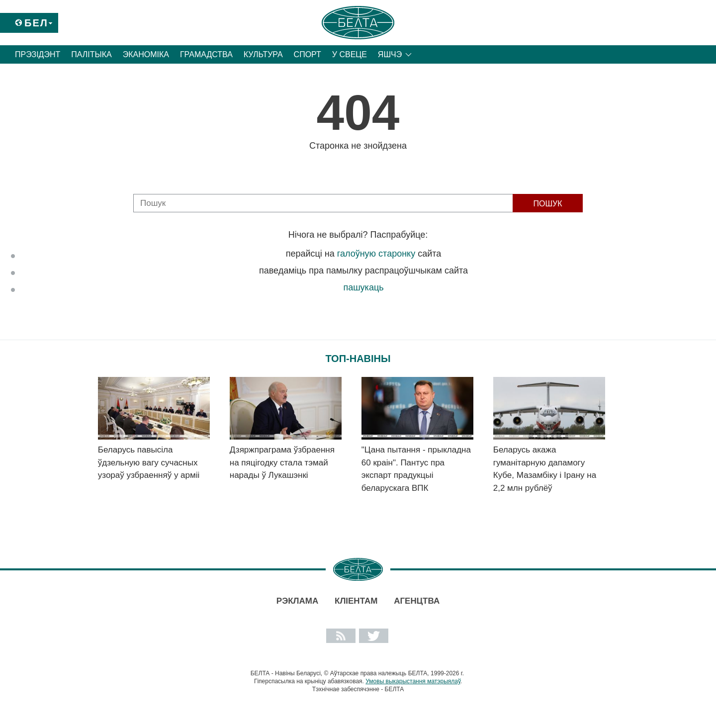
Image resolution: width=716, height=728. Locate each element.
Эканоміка (146, 54)
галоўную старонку (376, 254)
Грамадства (206, 54)
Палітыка (91, 54)
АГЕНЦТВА (417, 601)
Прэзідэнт (38, 54)
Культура (263, 54)
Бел (36, 23)
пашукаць (363, 287)
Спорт (308, 54)
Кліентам (356, 601)
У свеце (350, 54)
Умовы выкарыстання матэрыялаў (413, 681)
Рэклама (297, 601)
